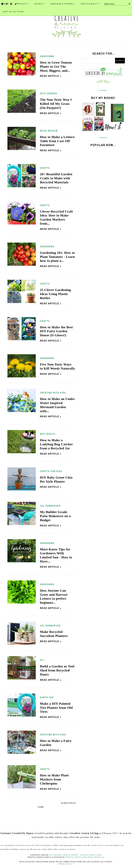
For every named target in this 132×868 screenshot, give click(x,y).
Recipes (40, 4)
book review (49, 131)
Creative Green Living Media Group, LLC (85, 857)
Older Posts (68, 803)
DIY (42, 660)
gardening (47, 57)
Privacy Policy (66, 864)
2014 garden (48, 94)
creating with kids (53, 393)
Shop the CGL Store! (13, 12)
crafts (45, 168)
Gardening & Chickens (63, 4)
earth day (47, 698)
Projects (23, 4)
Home (41, 807)
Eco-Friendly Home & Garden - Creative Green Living (76, 855)
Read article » (51, 76)
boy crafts (48, 434)
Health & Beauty (91, 4)
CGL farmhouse (50, 506)
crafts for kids (51, 472)
